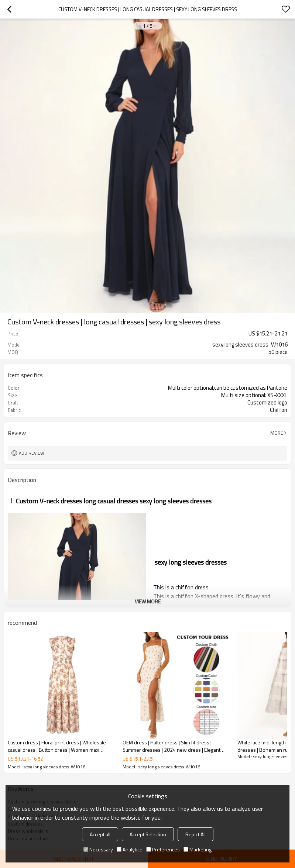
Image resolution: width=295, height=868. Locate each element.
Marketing (198, 849)
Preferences (163, 849)
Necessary (98, 849)
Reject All (195, 834)
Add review (32, 453)
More (277, 433)
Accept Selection (148, 834)
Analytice (130, 849)
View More (148, 601)
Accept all (100, 834)
